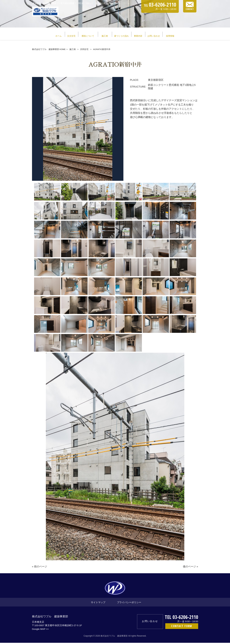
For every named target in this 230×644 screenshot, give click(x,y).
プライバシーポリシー (129, 603)
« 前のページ (40, 568)
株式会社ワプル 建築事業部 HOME (49, 50)
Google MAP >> (40, 630)
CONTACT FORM (182, 627)
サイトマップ (98, 603)
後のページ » (191, 568)
